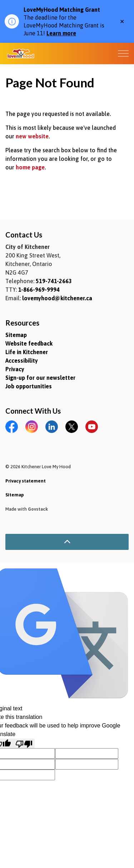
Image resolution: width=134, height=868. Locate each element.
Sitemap (16, 335)
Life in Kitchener (27, 352)
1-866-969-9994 (39, 290)
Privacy (15, 369)
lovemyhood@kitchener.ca (57, 298)
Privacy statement (26, 481)
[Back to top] (67, 542)
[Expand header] (123, 53)
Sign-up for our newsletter (40, 378)
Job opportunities (29, 386)
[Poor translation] (24, 743)
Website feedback (29, 343)
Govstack (38, 509)
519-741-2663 (54, 281)
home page (30, 167)
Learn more (61, 33)
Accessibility (22, 361)
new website (32, 136)
